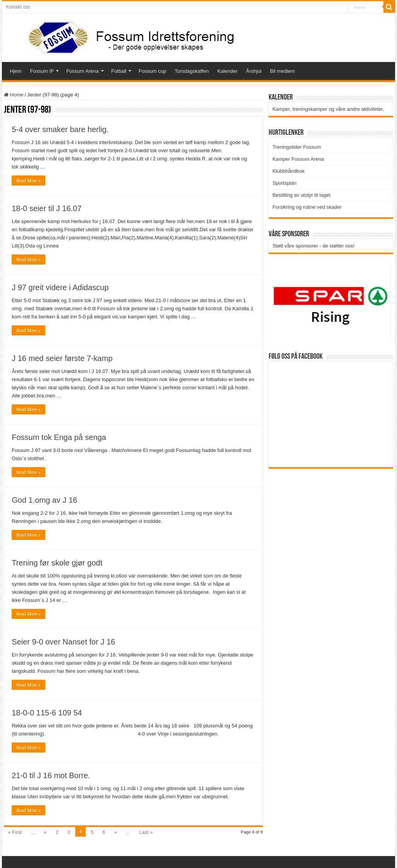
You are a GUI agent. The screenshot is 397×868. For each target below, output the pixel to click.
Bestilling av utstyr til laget (302, 195)
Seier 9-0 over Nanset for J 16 (63, 642)
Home (14, 95)
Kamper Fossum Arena (298, 159)
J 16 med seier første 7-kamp (62, 358)
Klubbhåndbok (289, 171)
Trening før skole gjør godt (57, 563)
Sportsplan (285, 183)
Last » (146, 832)
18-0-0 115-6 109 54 (47, 713)
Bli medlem (282, 71)
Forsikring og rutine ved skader (307, 207)
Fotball (119, 71)
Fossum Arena (83, 71)
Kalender (227, 71)
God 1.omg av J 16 (44, 500)
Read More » (28, 180)
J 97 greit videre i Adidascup (60, 287)
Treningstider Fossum (297, 147)
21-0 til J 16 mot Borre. (51, 775)
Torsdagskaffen (192, 71)
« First (15, 832)
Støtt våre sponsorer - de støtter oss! (314, 246)
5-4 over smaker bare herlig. (60, 129)
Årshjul (254, 71)
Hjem (16, 71)
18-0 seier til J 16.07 (47, 208)
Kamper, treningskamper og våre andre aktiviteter (328, 109)
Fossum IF (42, 71)
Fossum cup (153, 71)
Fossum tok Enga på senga (59, 437)
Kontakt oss (18, 7)
